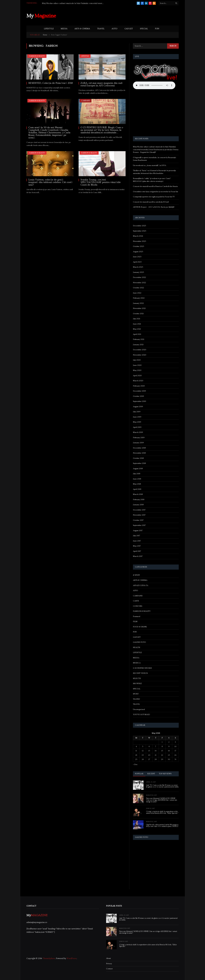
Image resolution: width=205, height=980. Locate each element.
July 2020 (137, 360)
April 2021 (137, 334)
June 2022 (137, 293)
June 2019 (137, 417)
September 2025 (140, 231)
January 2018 (138, 505)
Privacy (109, 964)
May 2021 (137, 329)
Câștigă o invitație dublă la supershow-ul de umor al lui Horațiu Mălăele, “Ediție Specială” (162, 812)
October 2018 (138, 458)
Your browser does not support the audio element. (154, 85)
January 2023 (138, 272)
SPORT (136, 694)
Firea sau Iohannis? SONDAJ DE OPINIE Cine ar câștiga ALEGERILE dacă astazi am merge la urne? (162, 800)
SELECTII (137, 678)
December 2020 (140, 350)
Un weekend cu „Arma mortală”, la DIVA (150, 165)
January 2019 (138, 443)
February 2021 (139, 339)
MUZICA (137, 663)
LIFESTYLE (49, 29)
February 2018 (139, 500)
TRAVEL (101, 29)
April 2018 (137, 489)
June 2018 (137, 479)
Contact (109, 969)
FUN (157, 29)
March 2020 (138, 381)
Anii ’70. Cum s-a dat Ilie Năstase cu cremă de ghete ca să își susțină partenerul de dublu (162, 786)
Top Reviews (165, 774)
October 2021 (138, 314)
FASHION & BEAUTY (37, 56)
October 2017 (138, 520)
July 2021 (137, 319)
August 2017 (138, 531)
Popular (139, 774)
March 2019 (138, 432)
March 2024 (138, 236)
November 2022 (139, 283)
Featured (137, 616)
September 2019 (140, 401)
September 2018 (139, 463)
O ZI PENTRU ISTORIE (142, 668)
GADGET (129, 29)
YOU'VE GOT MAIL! (141, 715)
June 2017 (137, 541)
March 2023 (138, 267)
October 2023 (139, 246)
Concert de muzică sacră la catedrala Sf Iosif (151, 202)
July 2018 (137, 474)
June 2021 (137, 324)
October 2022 (138, 288)
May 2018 (137, 484)
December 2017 (139, 510)
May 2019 (137, 422)
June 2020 (137, 365)
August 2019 (138, 407)
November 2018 (139, 453)
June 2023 (137, 257)
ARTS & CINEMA (82, 29)
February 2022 (139, 298)
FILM (135, 622)
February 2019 (139, 438)
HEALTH (137, 647)
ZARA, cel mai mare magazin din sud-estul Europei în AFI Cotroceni (102, 84)
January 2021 (138, 345)
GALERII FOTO (139, 642)
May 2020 (137, 370)
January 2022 (138, 303)
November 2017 (139, 515)
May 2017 (137, 546)
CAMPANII (85, 101)
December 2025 (140, 226)
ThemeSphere (49, 958)
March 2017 (138, 556)
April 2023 (137, 262)
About (108, 958)
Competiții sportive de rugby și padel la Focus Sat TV (154, 197)
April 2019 (137, 427)
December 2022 (139, 277)
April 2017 (137, 551)
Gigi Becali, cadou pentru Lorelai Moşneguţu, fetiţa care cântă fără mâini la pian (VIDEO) (162, 826)
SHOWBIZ (137, 684)
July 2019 (137, 412)
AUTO (115, 29)
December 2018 (139, 448)
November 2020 (140, 355)
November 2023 (140, 241)
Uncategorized (139, 709)
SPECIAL (144, 29)
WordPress (72, 958)
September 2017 (139, 525)
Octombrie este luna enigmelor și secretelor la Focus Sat (155, 192)
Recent (151, 774)
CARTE (136, 601)
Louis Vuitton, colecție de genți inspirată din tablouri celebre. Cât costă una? (50, 182)
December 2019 (139, 391)
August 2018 (138, 469)
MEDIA (64, 29)
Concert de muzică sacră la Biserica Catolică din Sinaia (155, 186)
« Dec (135, 764)
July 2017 (136, 536)
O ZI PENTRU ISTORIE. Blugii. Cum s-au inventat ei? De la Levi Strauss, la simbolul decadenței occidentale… (102, 130)
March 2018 (138, 494)
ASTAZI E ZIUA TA (141, 585)
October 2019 (138, 396)
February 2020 (139, 386)
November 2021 (139, 308)
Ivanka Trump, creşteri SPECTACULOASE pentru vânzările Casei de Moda (101, 182)
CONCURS (138, 606)
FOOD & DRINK (140, 627)
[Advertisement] (127, 15)
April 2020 (137, 376)
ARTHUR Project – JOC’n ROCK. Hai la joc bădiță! (154, 207)
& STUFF (136, 575)
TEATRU (136, 699)
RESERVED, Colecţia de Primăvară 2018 (51, 83)
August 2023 (138, 252)
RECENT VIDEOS (140, 673)
